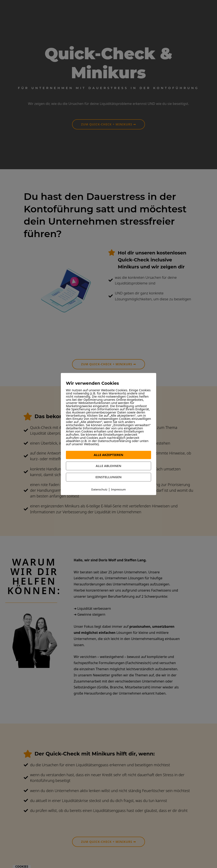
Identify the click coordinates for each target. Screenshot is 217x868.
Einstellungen (108, 477)
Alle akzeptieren (108, 455)
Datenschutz (99, 489)
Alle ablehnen (109, 466)
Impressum (118, 489)
